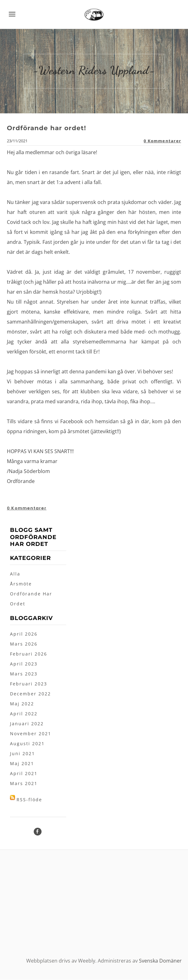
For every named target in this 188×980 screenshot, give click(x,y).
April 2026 (24, 634)
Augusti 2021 (27, 744)
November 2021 (31, 734)
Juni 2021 (22, 754)
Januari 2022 (27, 724)
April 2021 (24, 774)
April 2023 (24, 664)
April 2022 (24, 714)
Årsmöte (21, 584)
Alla (15, 574)
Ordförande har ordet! (47, 128)
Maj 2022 (22, 704)
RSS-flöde (29, 800)
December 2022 (30, 694)
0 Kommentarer (162, 141)
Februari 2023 (29, 684)
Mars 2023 (24, 674)
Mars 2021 (24, 784)
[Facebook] (38, 832)
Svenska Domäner (160, 961)
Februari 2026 (29, 654)
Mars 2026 (24, 644)
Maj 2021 (22, 764)
